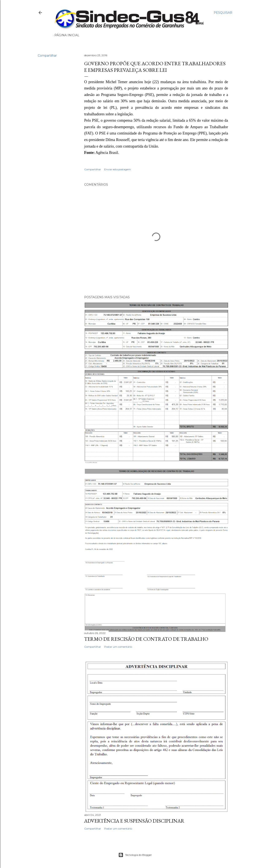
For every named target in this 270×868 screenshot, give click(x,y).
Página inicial (67, 35)
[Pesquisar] (223, 13)
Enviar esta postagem (117, 169)
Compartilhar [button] (47, 56)
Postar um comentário (118, 647)
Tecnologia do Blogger (135, 855)
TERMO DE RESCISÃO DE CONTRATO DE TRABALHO (146, 639)
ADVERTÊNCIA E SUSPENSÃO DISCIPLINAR (134, 821)
